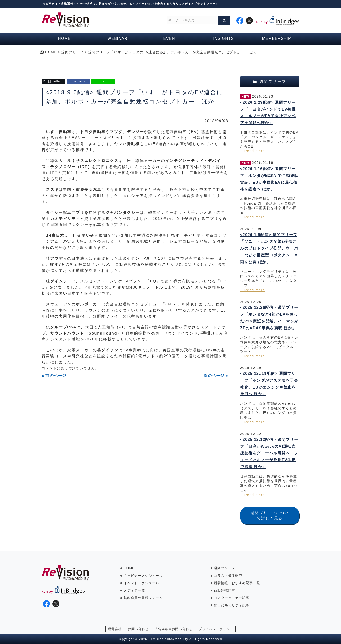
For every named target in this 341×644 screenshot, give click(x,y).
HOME (129, 568)
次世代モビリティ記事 (232, 605)
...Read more (253, 151)
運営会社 (115, 629)
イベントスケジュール (141, 583)
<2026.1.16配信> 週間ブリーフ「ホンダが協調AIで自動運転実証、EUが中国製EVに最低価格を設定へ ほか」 (269, 179)
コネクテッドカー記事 (232, 598)
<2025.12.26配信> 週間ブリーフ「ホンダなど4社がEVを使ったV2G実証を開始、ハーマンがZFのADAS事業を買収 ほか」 (269, 318)
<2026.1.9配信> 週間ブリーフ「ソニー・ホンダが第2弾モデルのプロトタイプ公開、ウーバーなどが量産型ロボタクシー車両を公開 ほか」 (269, 248)
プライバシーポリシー (216, 629)
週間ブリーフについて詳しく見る (270, 516)
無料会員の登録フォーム (143, 598)
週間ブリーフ (224, 568)
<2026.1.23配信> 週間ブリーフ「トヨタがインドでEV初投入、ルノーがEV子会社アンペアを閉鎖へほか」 (268, 113)
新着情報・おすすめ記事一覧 (237, 583)
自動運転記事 (224, 590)
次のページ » (216, 376)
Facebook (78, 81)
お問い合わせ (138, 629)
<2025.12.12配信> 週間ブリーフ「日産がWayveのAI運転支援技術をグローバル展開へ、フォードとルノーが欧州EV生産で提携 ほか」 (269, 453)
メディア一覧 (134, 590)
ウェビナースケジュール (143, 576)
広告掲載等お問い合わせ (174, 629)
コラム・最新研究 (228, 576)
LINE (103, 81)
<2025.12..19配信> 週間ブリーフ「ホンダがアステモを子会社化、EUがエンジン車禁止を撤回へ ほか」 (269, 384)
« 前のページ (54, 376)
